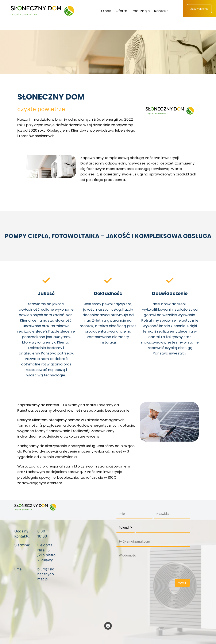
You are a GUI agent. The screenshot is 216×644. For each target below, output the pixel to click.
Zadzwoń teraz (199, 9)
